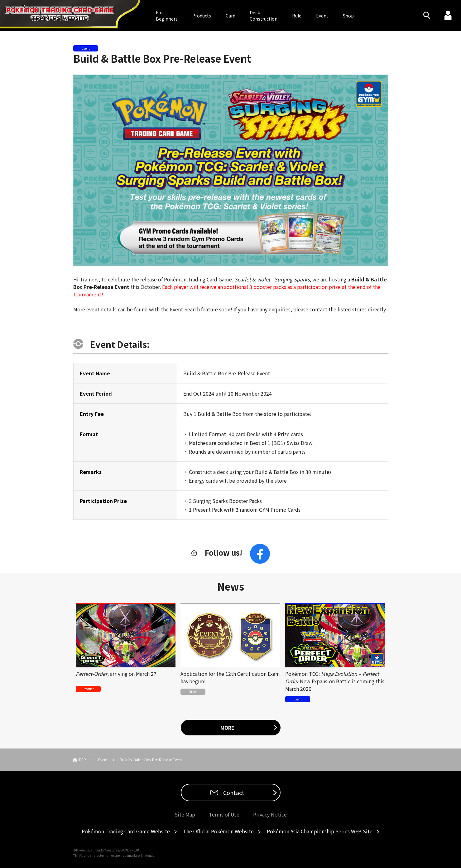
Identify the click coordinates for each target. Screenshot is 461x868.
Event (322, 16)
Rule (297, 16)
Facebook (260, 554)
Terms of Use (224, 814)
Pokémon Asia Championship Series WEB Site (320, 831)
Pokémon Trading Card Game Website (126, 831)
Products (202, 16)
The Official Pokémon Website (218, 831)
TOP (82, 760)
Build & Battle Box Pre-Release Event (162, 58)
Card (230, 16)
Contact (233, 792)
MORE (227, 728)
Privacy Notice (270, 814)
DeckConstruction (264, 16)
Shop (348, 16)
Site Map (185, 814)
